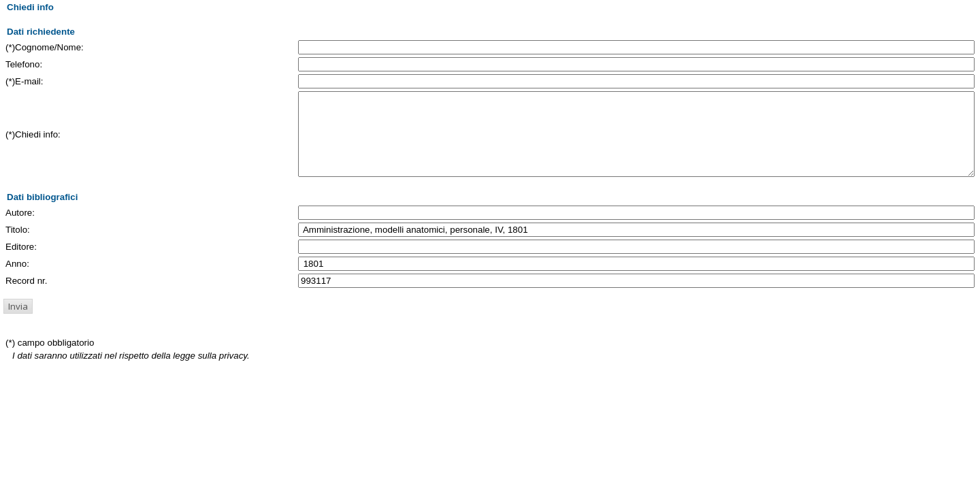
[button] (18, 323)
